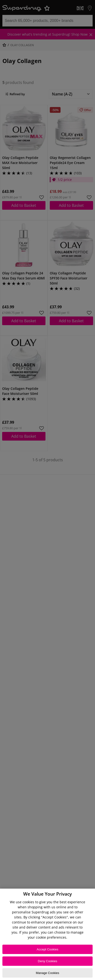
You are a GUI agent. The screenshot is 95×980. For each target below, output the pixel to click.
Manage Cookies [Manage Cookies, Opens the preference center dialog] (48, 973)
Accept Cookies (47, 949)
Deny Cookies (47, 961)
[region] (47, 934)
